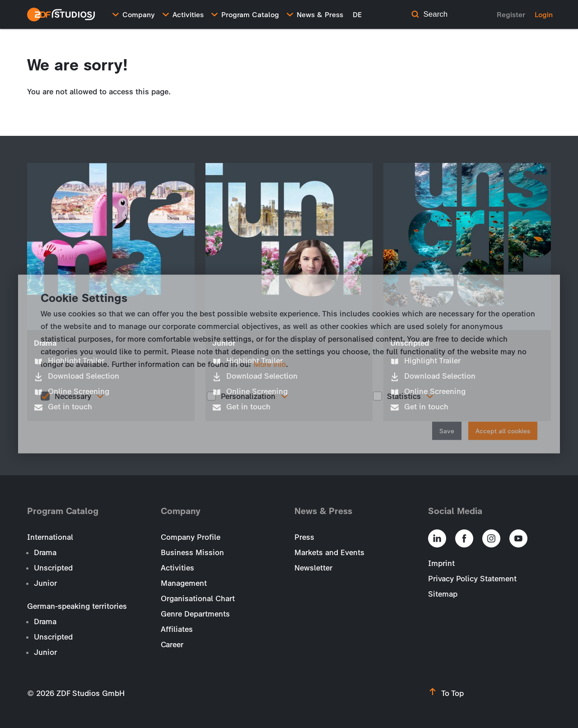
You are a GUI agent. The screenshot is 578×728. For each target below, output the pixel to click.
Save (447, 431)
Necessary (73, 396)
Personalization (248, 396)
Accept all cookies (503, 431)
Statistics (404, 396)
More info (270, 364)
